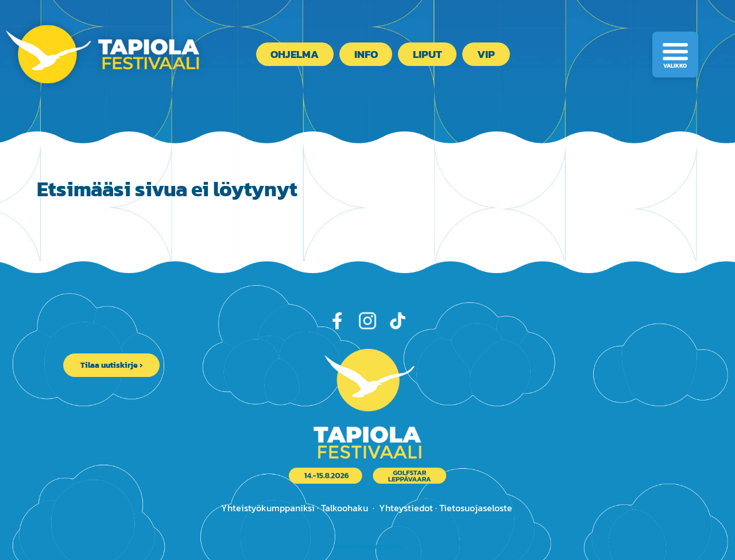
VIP (486, 54)
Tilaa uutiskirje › (111, 365)
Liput (428, 54)
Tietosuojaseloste (476, 508)
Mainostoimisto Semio (368, 547)
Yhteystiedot (406, 508)
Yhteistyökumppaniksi (268, 508)
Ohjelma (295, 54)
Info (366, 54)
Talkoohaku (345, 508)
